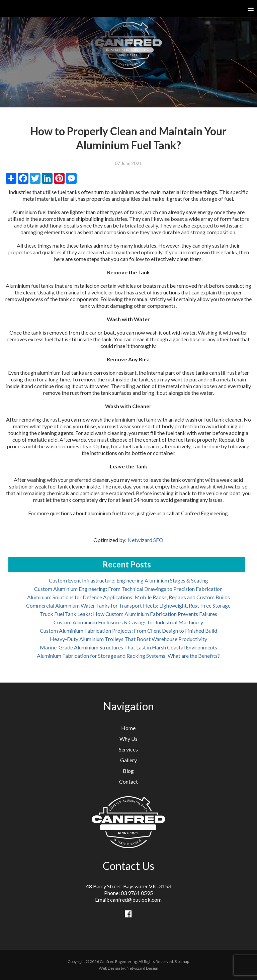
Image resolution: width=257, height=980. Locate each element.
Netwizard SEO (145, 540)
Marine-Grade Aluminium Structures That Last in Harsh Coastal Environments (128, 647)
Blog (128, 771)
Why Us (128, 739)
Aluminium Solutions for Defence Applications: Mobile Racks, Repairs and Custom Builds (128, 597)
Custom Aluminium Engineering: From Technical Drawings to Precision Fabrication (128, 589)
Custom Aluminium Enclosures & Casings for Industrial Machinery (128, 622)
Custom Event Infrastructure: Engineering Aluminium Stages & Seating (128, 580)
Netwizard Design (142, 968)
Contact (128, 781)
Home (128, 728)
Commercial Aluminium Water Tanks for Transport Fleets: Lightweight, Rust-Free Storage (128, 605)
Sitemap (182, 961)
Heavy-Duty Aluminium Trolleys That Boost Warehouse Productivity (128, 639)
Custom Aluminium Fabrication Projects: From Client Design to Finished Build (128, 631)
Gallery (128, 760)
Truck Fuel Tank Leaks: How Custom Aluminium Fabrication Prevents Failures (128, 614)
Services (128, 749)
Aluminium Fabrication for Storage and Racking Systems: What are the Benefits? (128, 656)
